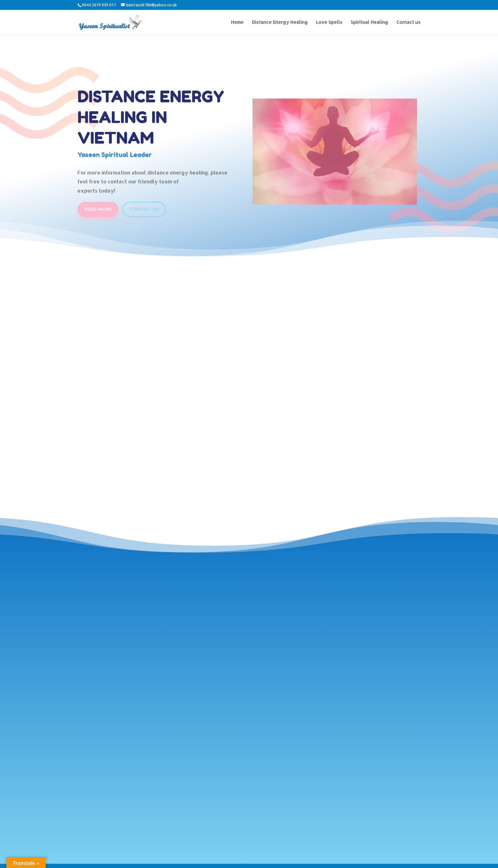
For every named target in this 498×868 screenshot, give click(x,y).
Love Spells (329, 22)
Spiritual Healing (369, 22)
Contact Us (144, 209)
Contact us (408, 22)
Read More (98, 209)
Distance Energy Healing (280, 22)
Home (237, 22)
